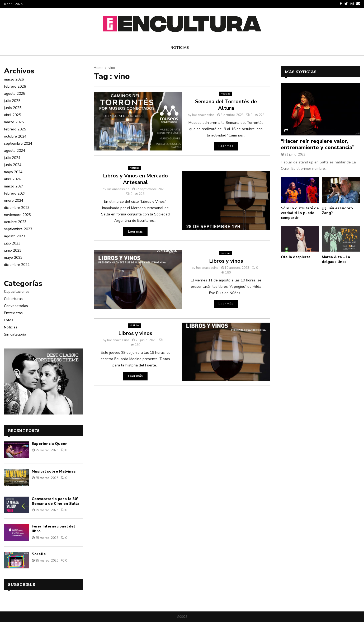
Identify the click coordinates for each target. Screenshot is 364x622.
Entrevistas (13, 313)
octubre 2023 (15, 222)
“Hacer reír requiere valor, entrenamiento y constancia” (318, 144)
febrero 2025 (15, 129)
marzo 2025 (14, 122)
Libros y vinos (226, 261)
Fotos (9, 320)
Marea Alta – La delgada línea (336, 259)
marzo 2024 (14, 186)
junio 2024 (13, 165)
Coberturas (13, 299)
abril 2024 (12, 179)
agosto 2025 (15, 94)
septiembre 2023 (18, 229)
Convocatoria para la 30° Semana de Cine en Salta (56, 501)
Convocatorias (16, 306)
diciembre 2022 (17, 265)
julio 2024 (12, 158)
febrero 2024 (15, 193)
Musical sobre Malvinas (54, 471)
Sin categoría (15, 334)
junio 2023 (13, 250)
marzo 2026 (14, 79)
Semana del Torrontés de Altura (226, 105)
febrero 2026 (15, 86)
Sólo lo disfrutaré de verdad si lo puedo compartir (300, 213)
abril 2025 (12, 115)
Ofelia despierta (296, 257)
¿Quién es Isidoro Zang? (337, 211)
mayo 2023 (13, 258)
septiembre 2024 (18, 143)
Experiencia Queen (50, 444)
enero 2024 (14, 201)
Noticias (180, 48)
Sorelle (39, 554)
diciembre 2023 (17, 208)
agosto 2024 (15, 151)
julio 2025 (12, 101)
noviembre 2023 (17, 215)
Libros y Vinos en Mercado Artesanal (135, 179)
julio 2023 (12, 243)
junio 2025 (13, 108)
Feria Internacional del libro (53, 529)
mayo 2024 (13, 172)
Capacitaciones (17, 292)
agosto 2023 (15, 236)
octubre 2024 (15, 136)
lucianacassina (203, 115)
